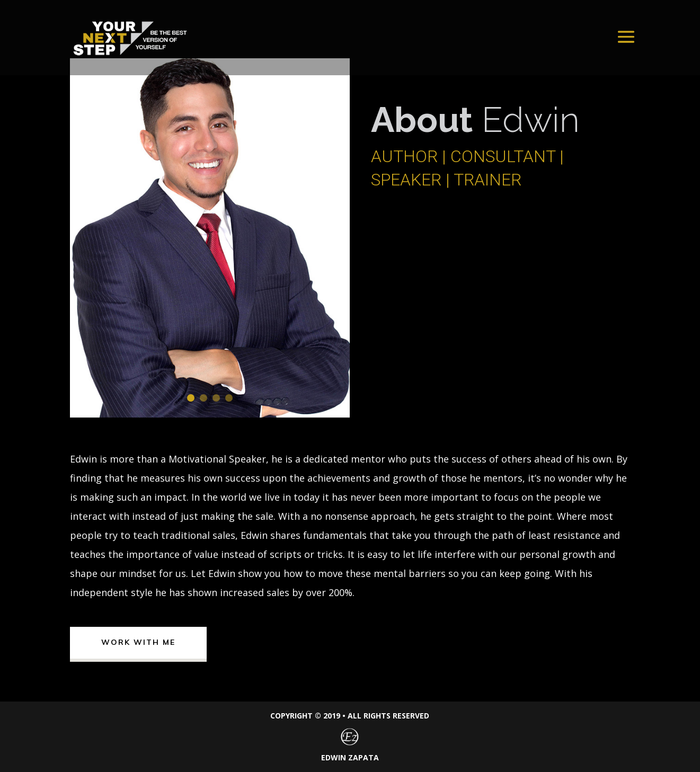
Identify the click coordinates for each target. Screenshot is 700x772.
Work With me (138, 642)
